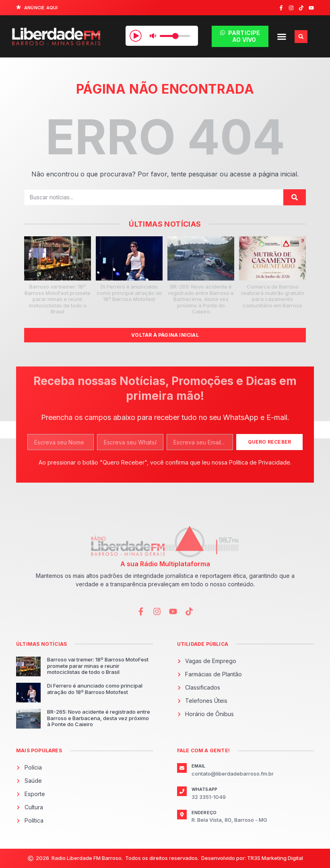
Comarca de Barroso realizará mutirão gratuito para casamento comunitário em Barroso (273, 296)
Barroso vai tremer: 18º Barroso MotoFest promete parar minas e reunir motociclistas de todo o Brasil (58, 299)
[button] (282, 37)
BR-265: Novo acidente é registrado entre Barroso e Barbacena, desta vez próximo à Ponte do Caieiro (201, 299)
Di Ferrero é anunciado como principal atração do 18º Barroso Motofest (129, 293)
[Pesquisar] (295, 197)
